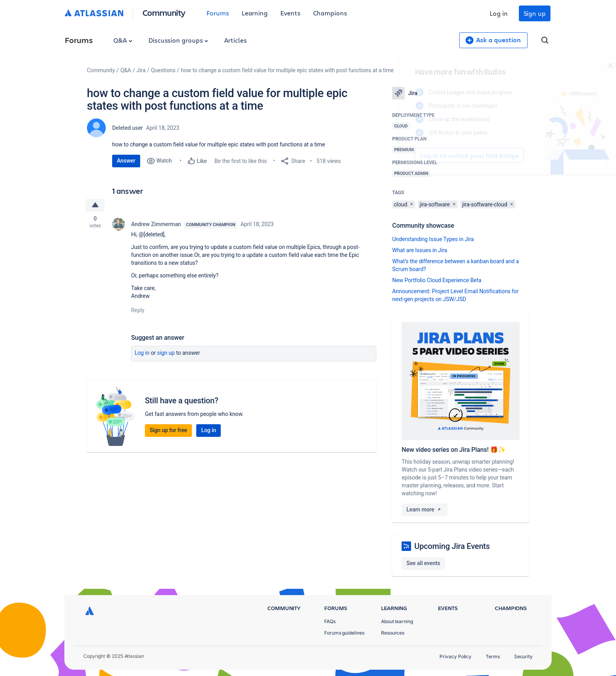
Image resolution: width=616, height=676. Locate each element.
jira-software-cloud (485, 204)
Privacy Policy (455, 656)
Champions (330, 13)
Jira (141, 70)
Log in (499, 13)
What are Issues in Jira (420, 250)
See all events (423, 563)
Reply (138, 310)
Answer (126, 161)
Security (523, 656)
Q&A (123, 40)
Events (290, 13)
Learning (255, 13)
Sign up (535, 13)
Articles (235, 40)
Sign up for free (168, 430)
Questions (163, 70)
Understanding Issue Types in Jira (433, 239)
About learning (397, 621)
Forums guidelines (344, 633)
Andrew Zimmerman (156, 224)
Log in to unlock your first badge (401, 155)
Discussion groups (178, 40)
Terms (493, 656)
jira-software (435, 204)
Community (164, 12)
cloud (400, 204)
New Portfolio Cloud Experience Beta (437, 280)
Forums (218, 13)
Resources (393, 633)
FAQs (330, 621)
